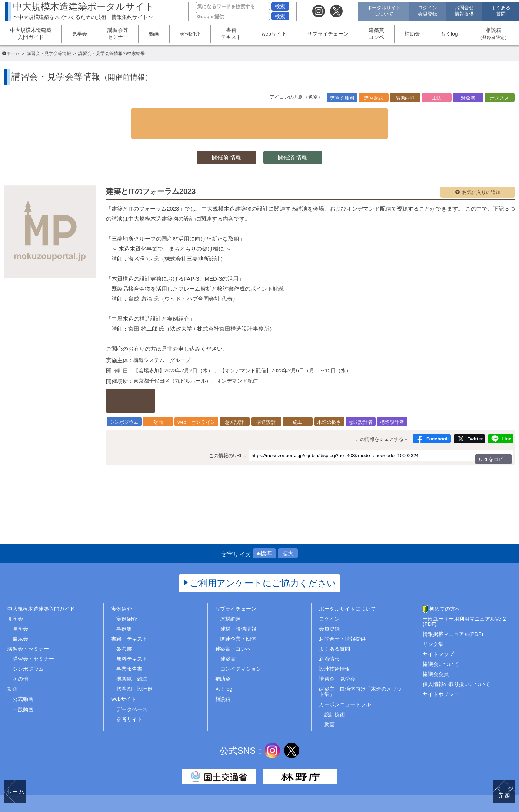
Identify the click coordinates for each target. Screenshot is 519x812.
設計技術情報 (335, 644)
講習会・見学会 (337, 654)
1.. (204, 466)
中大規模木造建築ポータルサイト (84, 11)
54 (241, 466)
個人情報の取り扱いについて (456, 660)
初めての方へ (445, 584)
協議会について (441, 639)
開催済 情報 (297, 140)
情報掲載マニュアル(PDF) (453, 609)
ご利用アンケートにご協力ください (263, 558)
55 (260, 466)
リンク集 (433, 619)
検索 (280, 6)
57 (297, 466)
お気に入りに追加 (481, 175)
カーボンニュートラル (345, 680)
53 (223, 466)
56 (278, 466)
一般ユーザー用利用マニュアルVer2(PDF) (464, 597)
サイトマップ (438, 629)
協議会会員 (436, 650)
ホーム (13, 53)
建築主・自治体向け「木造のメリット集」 (360, 667)
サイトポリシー (441, 670)
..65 (315, 466)
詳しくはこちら (145, 377)
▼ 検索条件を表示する (260, 115)
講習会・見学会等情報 (49, 53)
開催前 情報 (222, 140)
